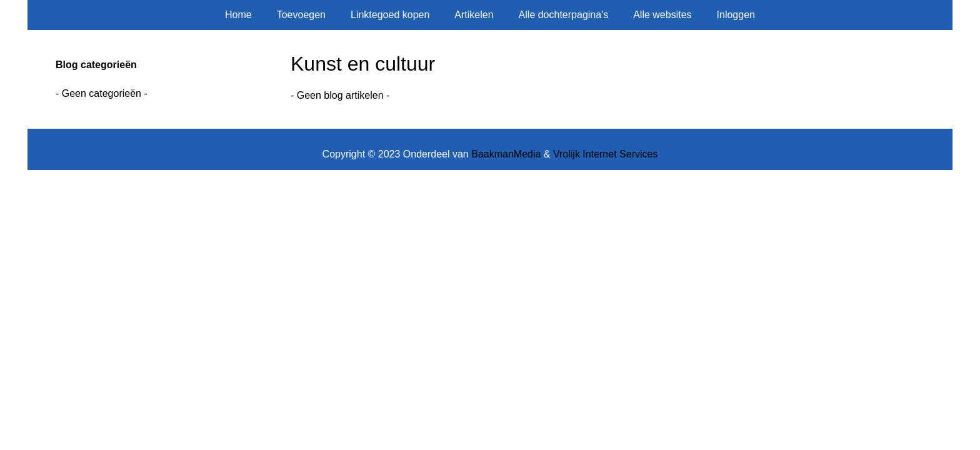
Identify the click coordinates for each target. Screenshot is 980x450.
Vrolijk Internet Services (605, 154)
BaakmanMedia (506, 154)
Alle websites (662, 15)
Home (238, 15)
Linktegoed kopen (390, 15)
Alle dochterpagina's (564, 15)
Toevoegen (301, 15)
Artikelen (474, 15)
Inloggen (736, 15)
